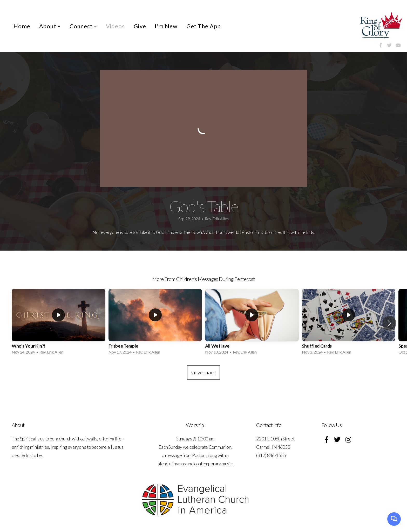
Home (22, 26)
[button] (389, 323)
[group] (59, 323)
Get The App (204, 26)
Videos (115, 26)
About (50, 26)
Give (140, 26)
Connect (83, 26)
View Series (203, 373)
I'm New (166, 26)
